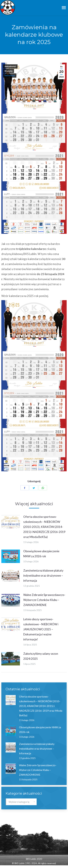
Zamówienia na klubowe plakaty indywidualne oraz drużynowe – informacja (43, 576)
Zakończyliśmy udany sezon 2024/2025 (41, 656)
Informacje (10, 76)
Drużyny (9, 71)
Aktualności (10, 67)
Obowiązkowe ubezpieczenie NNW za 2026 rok (41, 554)
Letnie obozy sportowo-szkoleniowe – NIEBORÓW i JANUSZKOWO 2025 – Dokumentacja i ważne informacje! (41, 629)
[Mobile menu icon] (64, 8)
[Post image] (11, 522)
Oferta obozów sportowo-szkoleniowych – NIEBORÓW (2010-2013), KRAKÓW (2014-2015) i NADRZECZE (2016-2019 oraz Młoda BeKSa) (44, 527)
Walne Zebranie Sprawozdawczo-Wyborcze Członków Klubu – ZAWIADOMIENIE (44, 600)
